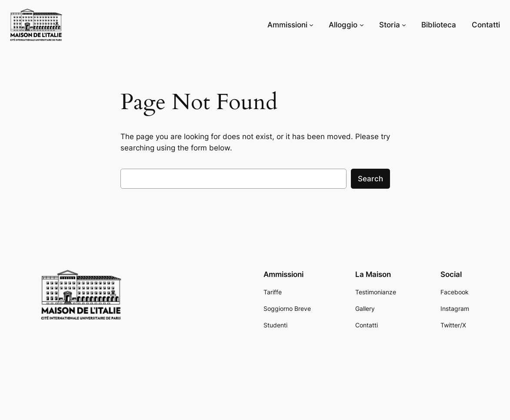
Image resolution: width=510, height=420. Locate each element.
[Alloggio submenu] (362, 25)
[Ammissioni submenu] (311, 25)
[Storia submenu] (404, 25)
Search (370, 179)
